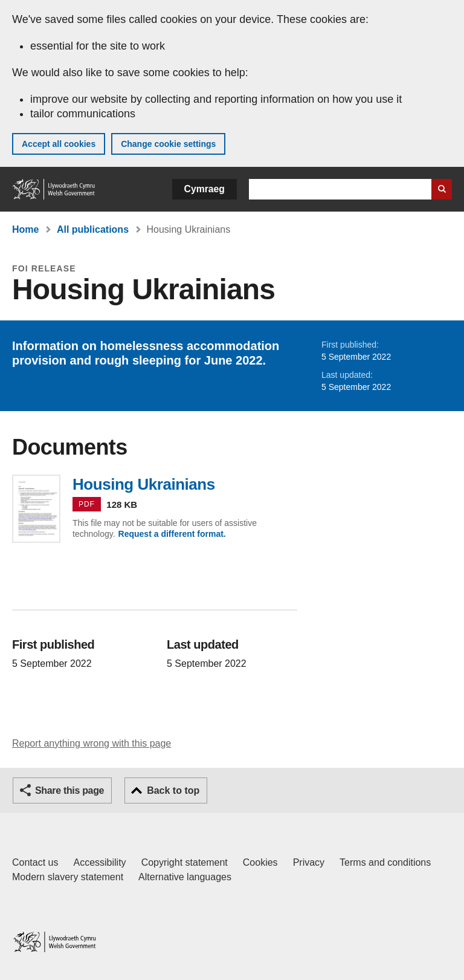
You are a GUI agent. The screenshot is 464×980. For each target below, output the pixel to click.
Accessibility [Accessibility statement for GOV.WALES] (99, 862)
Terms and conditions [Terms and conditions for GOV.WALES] (385, 862)
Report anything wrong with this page (92, 743)
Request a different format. (172, 534)
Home (25, 229)
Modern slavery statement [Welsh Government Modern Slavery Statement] (68, 877)
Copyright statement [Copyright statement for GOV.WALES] (185, 862)
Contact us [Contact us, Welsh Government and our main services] (35, 862)
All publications (93, 229)
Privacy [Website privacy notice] (309, 862)
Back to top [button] (173, 790)
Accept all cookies (59, 144)
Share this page (69, 790)
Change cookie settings (168, 144)
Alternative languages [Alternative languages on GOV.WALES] (185, 877)
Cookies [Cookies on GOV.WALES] (260, 862)
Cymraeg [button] (205, 189)
